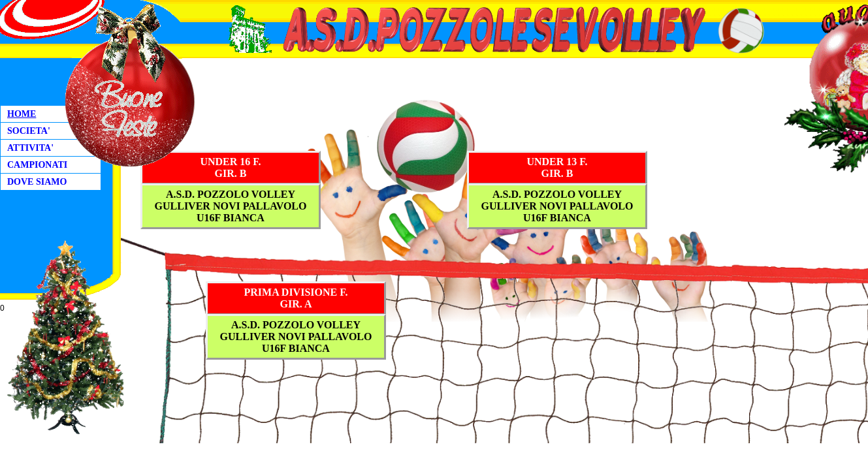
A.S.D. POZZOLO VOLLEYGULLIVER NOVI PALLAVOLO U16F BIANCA (231, 206)
